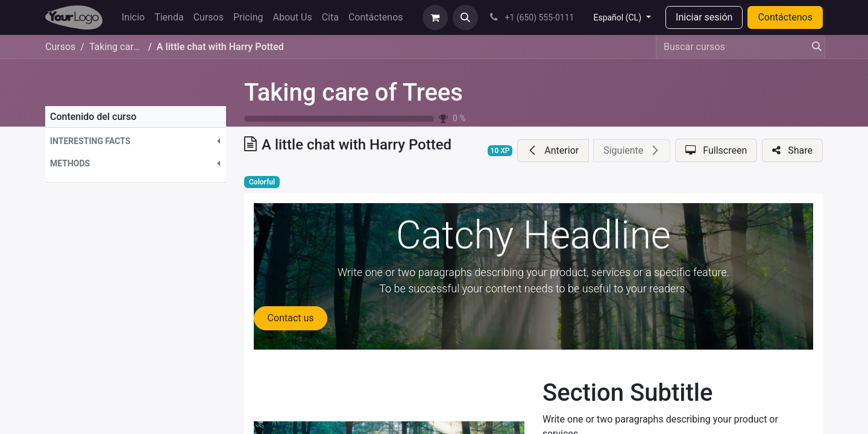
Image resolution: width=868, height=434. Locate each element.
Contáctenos (785, 17)
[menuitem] (133, 17)
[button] (465, 17)
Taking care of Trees (354, 93)
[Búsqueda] (813, 47)
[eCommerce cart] (435, 17)
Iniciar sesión (704, 17)
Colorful (262, 182)
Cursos (60, 47)
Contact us (291, 318)
